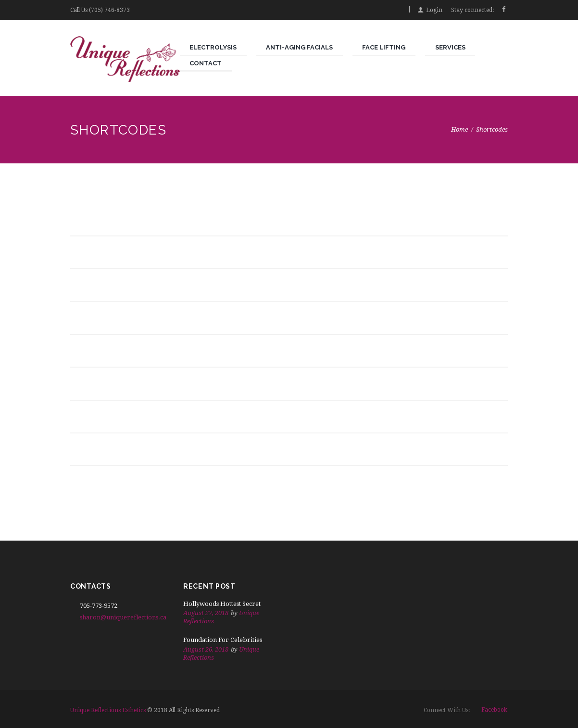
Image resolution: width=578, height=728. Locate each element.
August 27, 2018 (206, 613)
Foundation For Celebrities (223, 640)
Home (459, 130)
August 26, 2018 (206, 649)
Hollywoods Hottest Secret (222, 604)
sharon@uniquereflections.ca (123, 617)
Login (434, 10)
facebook (494, 710)
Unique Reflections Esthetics (108, 710)
